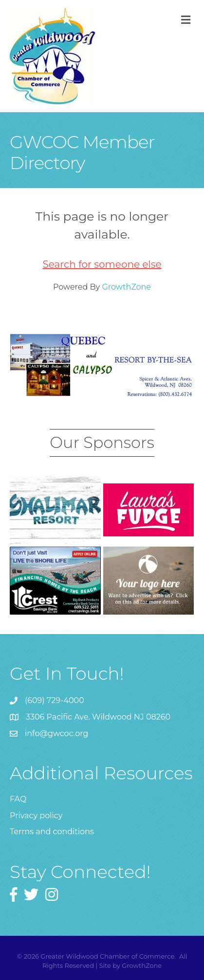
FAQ (18, 799)
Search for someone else (102, 264)
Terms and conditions (52, 832)
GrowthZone (126, 287)
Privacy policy (36, 816)
